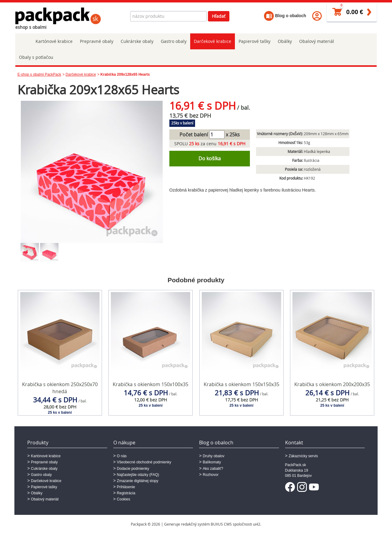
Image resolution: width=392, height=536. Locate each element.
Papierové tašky (254, 41)
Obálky (285, 41)
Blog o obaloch (285, 16)
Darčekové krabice (213, 41)
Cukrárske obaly (137, 41)
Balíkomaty (212, 462)
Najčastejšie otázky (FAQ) (138, 475)
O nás (122, 456)
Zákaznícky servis (303, 456)
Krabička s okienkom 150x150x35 (241, 384)
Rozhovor (211, 475)
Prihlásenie (126, 487)
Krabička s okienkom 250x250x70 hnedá (60, 388)
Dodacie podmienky (133, 469)
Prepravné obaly (97, 41)
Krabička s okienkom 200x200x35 (332, 384)
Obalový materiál (317, 41)
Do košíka (210, 158)
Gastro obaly (174, 41)
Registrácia (126, 493)
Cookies (124, 499)
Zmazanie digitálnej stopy (138, 481)
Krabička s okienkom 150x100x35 (151, 384)
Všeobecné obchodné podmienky (144, 462)
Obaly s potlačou (36, 57)
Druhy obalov (214, 456)
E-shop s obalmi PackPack (39, 74)
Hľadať (219, 16)
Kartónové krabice (54, 41)
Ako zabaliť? (213, 469)
